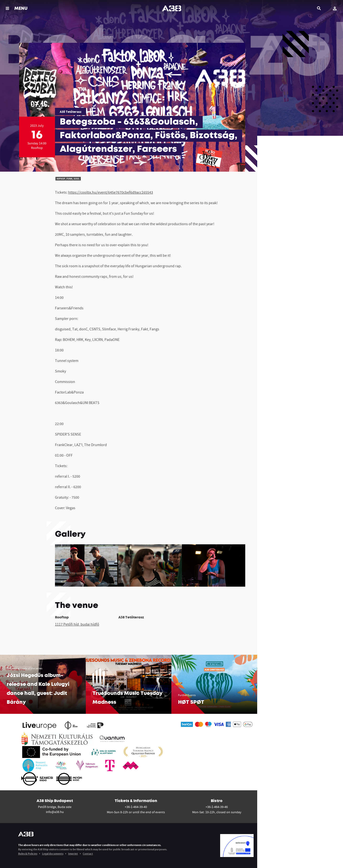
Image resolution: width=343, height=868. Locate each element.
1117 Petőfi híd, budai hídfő (77, 624)
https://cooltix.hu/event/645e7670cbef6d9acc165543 (111, 192)
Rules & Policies (28, 854)
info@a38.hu (55, 812)
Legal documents (53, 854)
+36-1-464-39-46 (217, 807)
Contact (88, 854)
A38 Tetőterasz (71, 112)
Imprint (73, 854)
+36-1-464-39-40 (136, 807)
